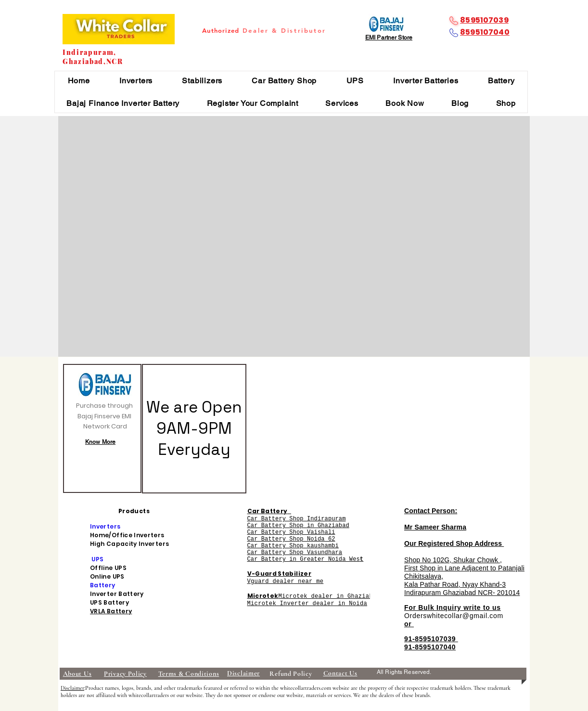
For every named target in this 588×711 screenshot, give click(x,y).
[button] (136, 81)
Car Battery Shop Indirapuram (297, 519)
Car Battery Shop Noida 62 (291, 539)
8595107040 (485, 32)
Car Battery (268, 511)
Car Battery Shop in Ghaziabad (298, 526)
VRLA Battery (111, 611)
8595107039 (484, 20)
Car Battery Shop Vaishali (291, 532)
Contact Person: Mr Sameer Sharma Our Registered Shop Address (454, 527)
